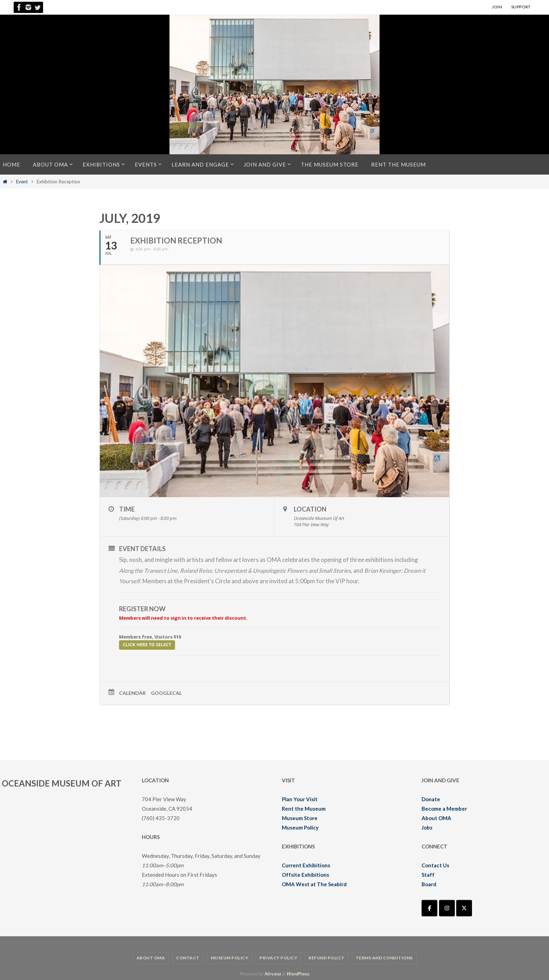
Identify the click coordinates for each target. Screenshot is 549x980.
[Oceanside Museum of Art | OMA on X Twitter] (464, 908)
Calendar (132, 693)
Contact (188, 957)
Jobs (427, 827)
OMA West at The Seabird (314, 884)
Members (155, 581)
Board (429, 884)
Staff (428, 874)
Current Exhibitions (306, 865)
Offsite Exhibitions (305, 874)
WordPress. (298, 973)
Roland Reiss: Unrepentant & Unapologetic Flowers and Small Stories (269, 570)
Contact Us (435, 865)
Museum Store (300, 818)
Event (22, 182)
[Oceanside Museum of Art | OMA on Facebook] (429, 908)
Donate (431, 799)
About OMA (436, 818)
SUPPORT (521, 7)
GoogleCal (166, 693)
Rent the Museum (304, 808)
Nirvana (273, 973)
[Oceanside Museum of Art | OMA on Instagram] (447, 908)
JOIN (497, 7)
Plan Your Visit (300, 799)
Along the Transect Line (149, 570)
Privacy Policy (278, 957)
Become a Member (444, 808)
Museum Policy (300, 827)
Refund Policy (326, 957)
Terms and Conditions (384, 957)
